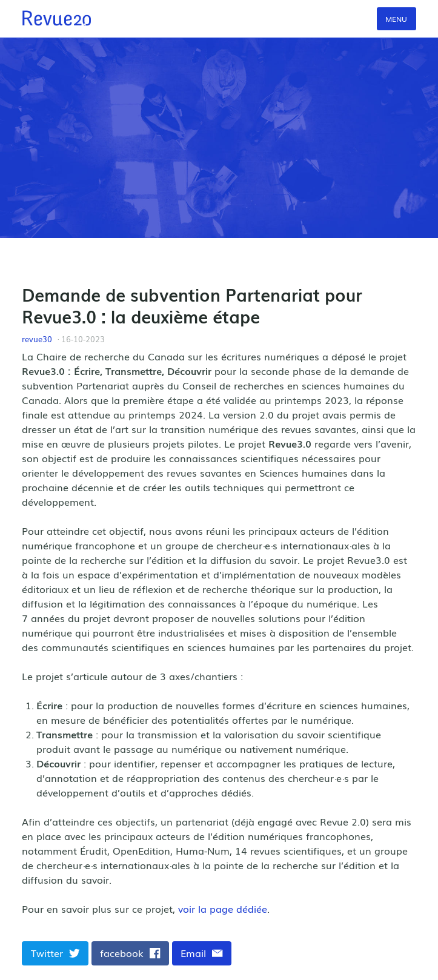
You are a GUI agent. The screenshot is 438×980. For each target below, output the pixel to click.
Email (202, 953)
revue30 (37, 339)
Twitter (55, 953)
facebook (130, 953)
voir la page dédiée (223, 909)
